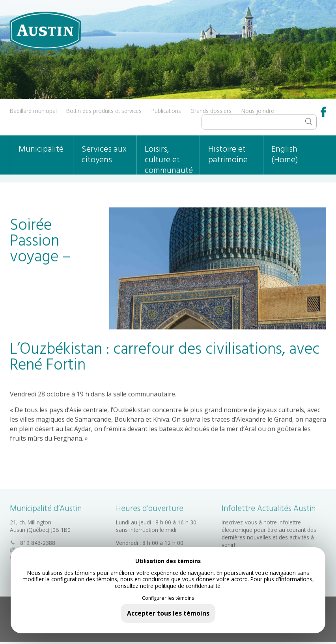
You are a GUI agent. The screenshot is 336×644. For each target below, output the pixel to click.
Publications (166, 111)
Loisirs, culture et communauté (169, 159)
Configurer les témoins (168, 598)
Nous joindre (258, 111)
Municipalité (41, 149)
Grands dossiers (211, 111)
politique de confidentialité (188, 586)
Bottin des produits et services (104, 111)
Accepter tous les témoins (168, 613)
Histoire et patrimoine (228, 155)
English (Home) (285, 155)
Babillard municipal (33, 111)
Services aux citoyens (104, 155)
